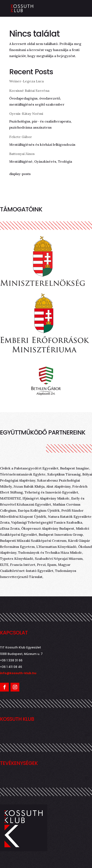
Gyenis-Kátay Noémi (26, 114)
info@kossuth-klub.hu (18, 673)
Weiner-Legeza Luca (26, 81)
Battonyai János (22, 154)
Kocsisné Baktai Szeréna (29, 91)
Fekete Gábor (21, 137)
